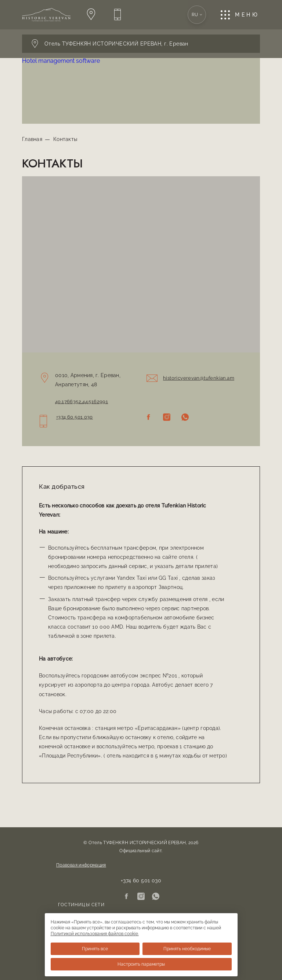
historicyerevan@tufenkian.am (199, 378)
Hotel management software (61, 61)
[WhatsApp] (185, 418)
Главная (32, 139)
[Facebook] (148, 418)
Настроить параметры (141, 964)
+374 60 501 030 (75, 417)
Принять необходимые (187, 949)
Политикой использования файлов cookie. (95, 934)
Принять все (95, 949)
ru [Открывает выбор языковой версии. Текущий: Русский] (197, 15)
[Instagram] (167, 418)
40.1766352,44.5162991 (82, 402)
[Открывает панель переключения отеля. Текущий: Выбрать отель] (141, 44)
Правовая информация (81, 865)
